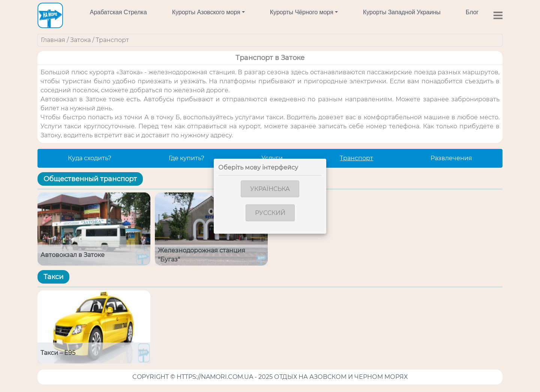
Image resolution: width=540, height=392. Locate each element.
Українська (270, 189)
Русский (270, 213)
